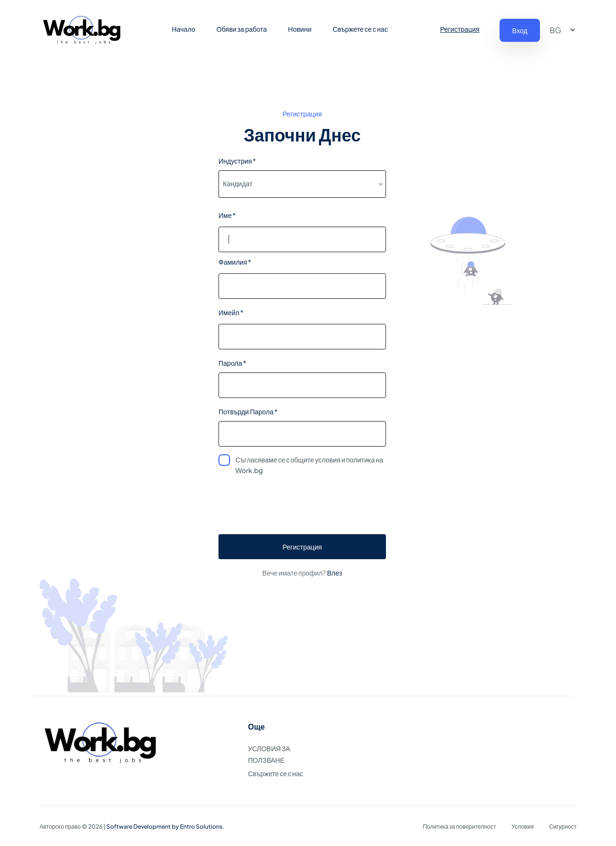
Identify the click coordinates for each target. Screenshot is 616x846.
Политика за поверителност (459, 827)
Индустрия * (237, 161)
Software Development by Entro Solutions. (165, 827)
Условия (523, 827)
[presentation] (302, 508)
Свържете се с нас (360, 29)
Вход (520, 30)
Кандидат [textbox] (238, 183)
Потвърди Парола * (248, 411)
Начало (184, 29)
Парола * (232, 363)
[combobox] (302, 184)
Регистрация (460, 29)
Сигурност (563, 827)
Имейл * (231, 312)
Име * (227, 215)
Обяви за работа (242, 29)
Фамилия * (235, 262)
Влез (334, 573)
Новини (300, 29)
